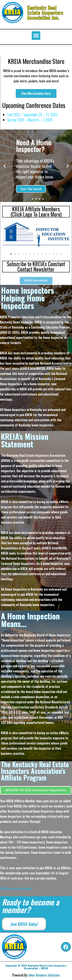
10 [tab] (46, 254)
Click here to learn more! (16, 888)
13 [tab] (57, 254)
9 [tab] (42, 254)
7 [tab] (34, 254)
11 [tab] (50, 254)
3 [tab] (19, 254)
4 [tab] (23, 254)
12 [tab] (53, 254)
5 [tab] (26, 254)
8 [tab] (38, 254)
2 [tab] (15, 254)
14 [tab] (61, 254)
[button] (36, 36)
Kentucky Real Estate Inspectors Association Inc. (45, 12)
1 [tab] (11, 254)
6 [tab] (30, 254)
